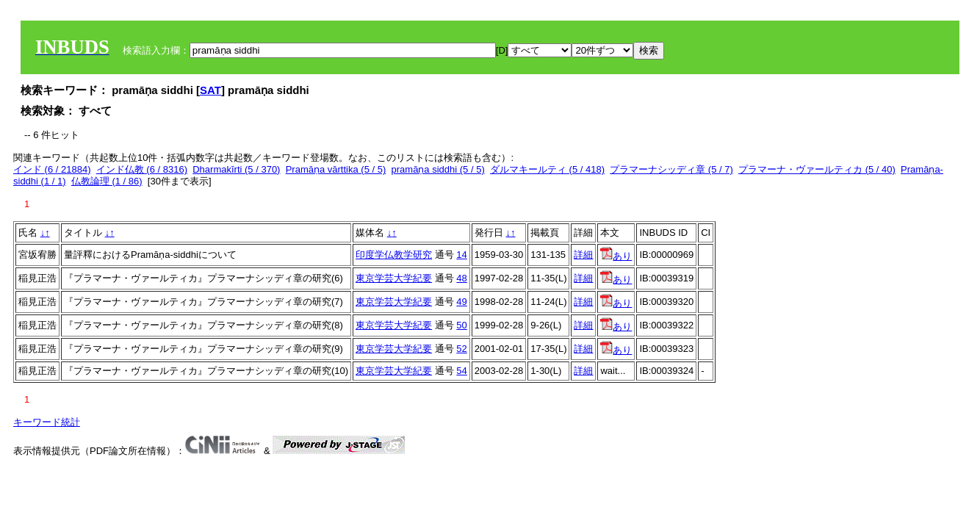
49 (461, 302)
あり (616, 256)
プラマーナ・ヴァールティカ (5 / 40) (817, 169)
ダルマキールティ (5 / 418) (547, 169)
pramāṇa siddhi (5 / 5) (438, 169)
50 (461, 325)
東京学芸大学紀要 (394, 278)
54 (461, 371)
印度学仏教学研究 (394, 255)
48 (461, 278)
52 (461, 349)
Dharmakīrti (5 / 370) (236, 169)
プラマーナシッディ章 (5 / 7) (671, 169)
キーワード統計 (47, 422)
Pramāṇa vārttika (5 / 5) (336, 169)
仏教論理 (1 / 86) (107, 181)
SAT (210, 90)
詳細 (583, 255)
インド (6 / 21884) (52, 169)
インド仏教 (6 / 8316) (142, 169)
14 (461, 255)
